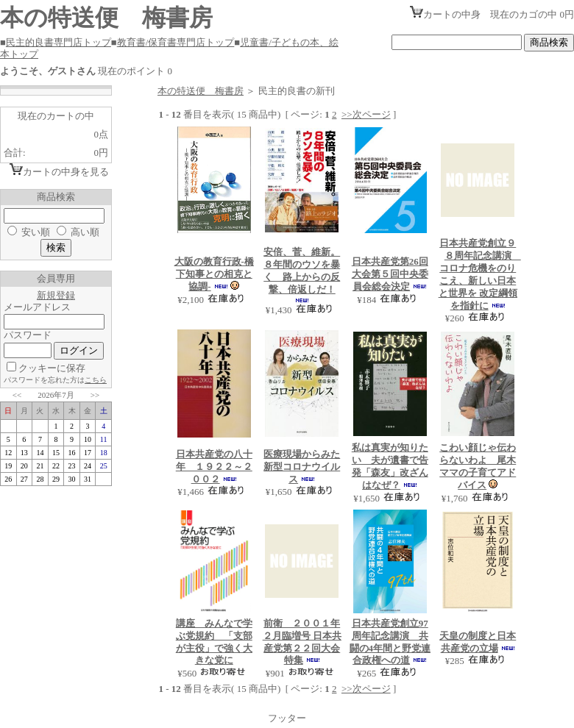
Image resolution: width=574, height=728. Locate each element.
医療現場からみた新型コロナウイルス (302, 467)
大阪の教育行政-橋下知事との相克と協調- (214, 274)
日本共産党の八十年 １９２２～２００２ (214, 467)
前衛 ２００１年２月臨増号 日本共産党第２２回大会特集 (302, 642)
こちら (96, 380)
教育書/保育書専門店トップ (176, 42)
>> (95, 395)
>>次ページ (366, 114)
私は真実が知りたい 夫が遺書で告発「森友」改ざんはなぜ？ (390, 466)
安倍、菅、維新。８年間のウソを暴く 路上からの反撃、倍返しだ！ (302, 271)
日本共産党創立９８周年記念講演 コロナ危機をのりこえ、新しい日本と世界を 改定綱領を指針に (480, 274)
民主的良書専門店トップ (59, 42)
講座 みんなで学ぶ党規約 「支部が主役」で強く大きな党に (214, 642)
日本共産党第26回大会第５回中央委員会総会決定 (390, 274)
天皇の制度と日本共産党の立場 (478, 642)
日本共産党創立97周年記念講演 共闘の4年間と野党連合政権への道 (390, 642)
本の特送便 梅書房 (201, 91)
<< (17, 395)
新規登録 (56, 295)
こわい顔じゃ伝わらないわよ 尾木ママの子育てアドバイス (478, 466)
